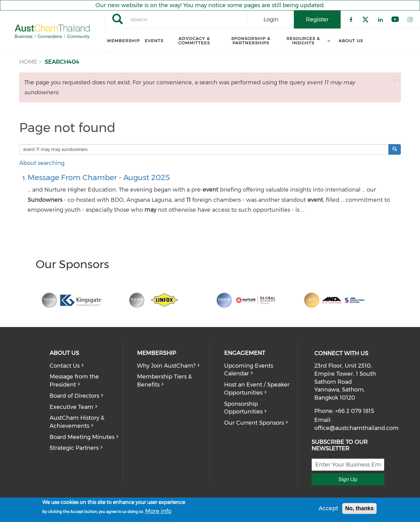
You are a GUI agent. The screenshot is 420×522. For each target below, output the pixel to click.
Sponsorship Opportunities (243, 408)
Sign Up (348, 479)
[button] (395, 80)
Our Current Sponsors (254, 423)
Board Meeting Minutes (82, 437)
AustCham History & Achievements (77, 422)
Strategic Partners (74, 448)
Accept (328, 508)
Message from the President (74, 381)
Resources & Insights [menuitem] (303, 41)
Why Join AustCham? (166, 366)
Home (28, 62)
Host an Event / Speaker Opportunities (257, 389)
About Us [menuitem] (351, 41)
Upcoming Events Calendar (249, 370)
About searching (42, 163)
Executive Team (71, 407)
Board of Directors (74, 396)
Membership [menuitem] (123, 41)
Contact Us (65, 366)
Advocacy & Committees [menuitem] (194, 41)
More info (158, 511)
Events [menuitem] (154, 41)
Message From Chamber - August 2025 (99, 177)
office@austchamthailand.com (356, 428)
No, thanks (359, 508)
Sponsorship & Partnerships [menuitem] (251, 41)
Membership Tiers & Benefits (164, 381)
